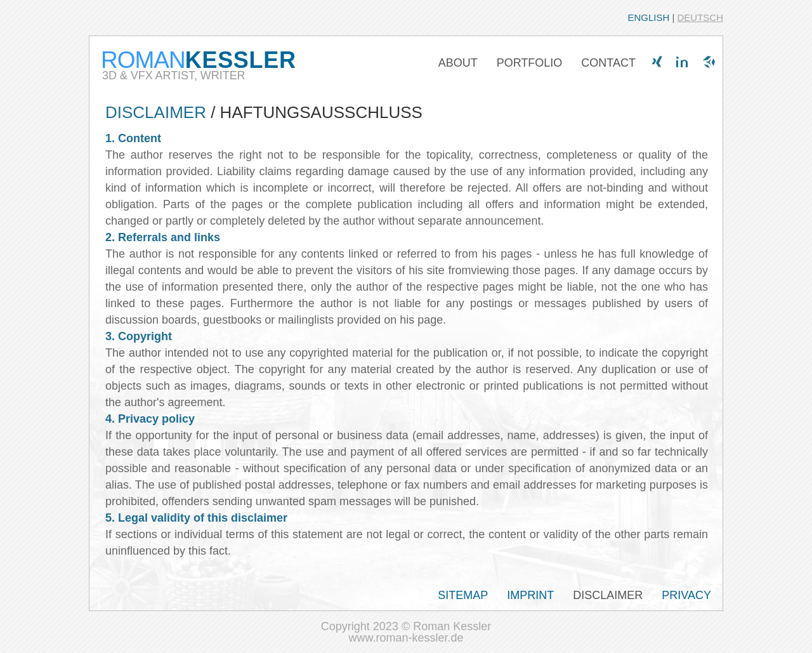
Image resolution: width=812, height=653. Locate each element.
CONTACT (608, 63)
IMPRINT (530, 595)
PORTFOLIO (530, 63)
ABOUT (458, 63)
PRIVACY (686, 595)
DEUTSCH (700, 17)
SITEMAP (463, 595)
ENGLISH (648, 17)
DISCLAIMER (608, 595)
